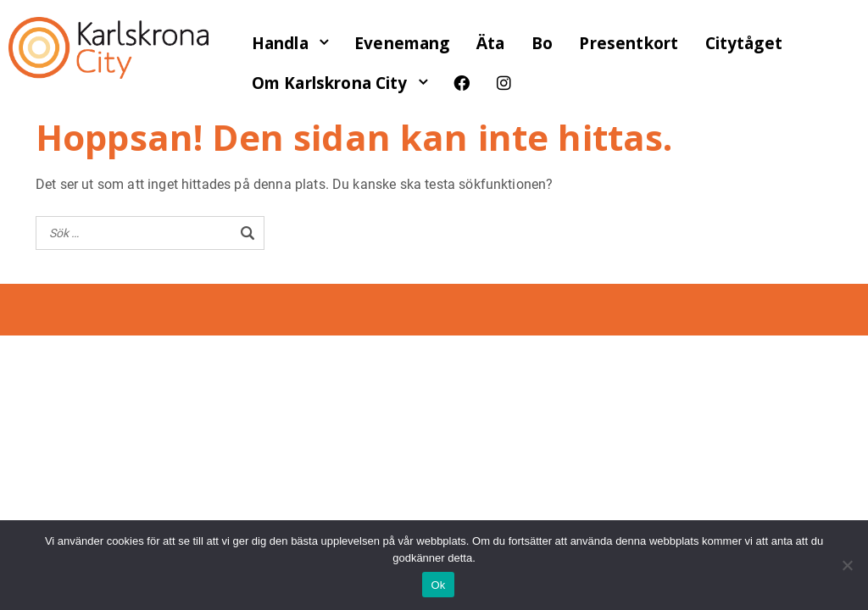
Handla (280, 43)
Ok (438, 585)
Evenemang (402, 43)
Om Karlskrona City (330, 83)
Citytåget (744, 43)
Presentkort (629, 43)
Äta (490, 43)
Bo (542, 43)
